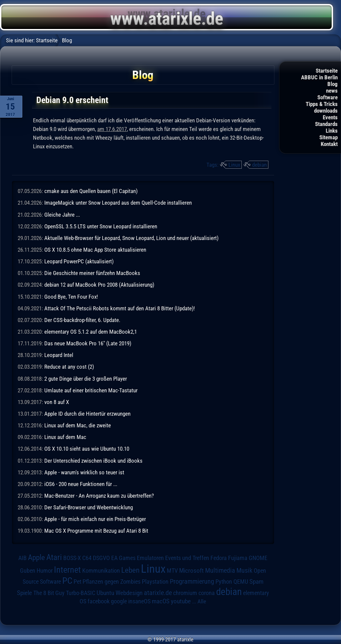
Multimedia (220, 570)
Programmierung (192, 581)
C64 (87, 558)
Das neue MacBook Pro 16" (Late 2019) (88, 343)
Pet (77, 582)
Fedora (219, 558)
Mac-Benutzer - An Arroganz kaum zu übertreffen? (99, 496)
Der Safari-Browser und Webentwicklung (89, 507)
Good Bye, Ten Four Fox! (71, 297)
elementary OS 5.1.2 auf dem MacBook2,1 (91, 332)
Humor (45, 571)
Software (328, 97)
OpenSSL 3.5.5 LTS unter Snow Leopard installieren (101, 226)
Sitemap (329, 137)
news (332, 91)
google (119, 601)
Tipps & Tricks (322, 104)
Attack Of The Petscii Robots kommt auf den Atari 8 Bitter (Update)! (120, 308)
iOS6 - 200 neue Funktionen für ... (81, 484)
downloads (326, 111)
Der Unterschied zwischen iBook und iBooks (93, 461)
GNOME (258, 558)
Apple (36, 557)
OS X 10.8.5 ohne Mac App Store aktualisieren (95, 250)
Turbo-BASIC (81, 593)
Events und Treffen (187, 558)
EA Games (123, 558)
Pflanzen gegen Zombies (112, 582)
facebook (99, 601)
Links (332, 131)
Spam (256, 582)
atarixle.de (158, 593)
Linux (234, 165)
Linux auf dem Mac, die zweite (78, 425)
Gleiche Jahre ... (62, 215)
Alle (202, 601)
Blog (333, 84)
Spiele (24, 593)
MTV (172, 570)
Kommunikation (101, 570)
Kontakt (329, 144)
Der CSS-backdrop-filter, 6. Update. (82, 320)
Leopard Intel (59, 355)
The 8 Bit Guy (49, 593)
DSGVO (101, 558)
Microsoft (191, 570)
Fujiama (238, 558)
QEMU (241, 582)
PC (67, 581)
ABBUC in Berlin (319, 77)
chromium (185, 593)
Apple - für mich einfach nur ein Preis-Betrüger (95, 519)
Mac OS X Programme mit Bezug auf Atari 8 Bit (96, 531)
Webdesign (129, 593)
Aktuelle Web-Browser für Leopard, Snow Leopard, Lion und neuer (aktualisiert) (131, 238)
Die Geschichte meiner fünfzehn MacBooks (92, 273)
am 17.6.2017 (112, 129)
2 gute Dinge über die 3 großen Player (86, 379)
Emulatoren (150, 558)
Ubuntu (105, 593)
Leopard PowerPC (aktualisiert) (79, 261)
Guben (28, 571)
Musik (244, 570)
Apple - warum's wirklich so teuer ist (84, 472)
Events (330, 117)
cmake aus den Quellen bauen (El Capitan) (91, 191)
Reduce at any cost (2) (69, 367)
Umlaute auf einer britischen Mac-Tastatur (91, 390)
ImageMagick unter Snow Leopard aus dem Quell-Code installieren (118, 203)
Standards (326, 124)
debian (259, 165)
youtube (181, 601)
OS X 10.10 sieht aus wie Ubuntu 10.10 (87, 449)
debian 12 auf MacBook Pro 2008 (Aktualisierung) (99, 285)
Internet (67, 570)
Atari (54, 557)
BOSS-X (72, 558)
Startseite (327, 71)
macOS (161, 601)
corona (207, 593)
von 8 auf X (57, 402)
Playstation (155, 582)
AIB (22, 558)
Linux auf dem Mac (65, 437)
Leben (130, 570)
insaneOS (139, 601)
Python (224, 582)
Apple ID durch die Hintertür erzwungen (87, 414)
